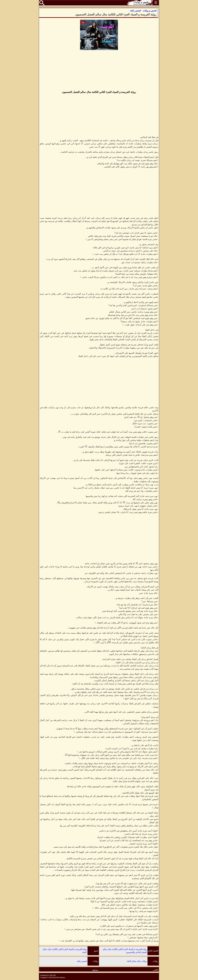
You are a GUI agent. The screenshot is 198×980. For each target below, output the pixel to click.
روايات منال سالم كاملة (137, 961)
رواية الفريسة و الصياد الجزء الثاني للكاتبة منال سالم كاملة (65, 951)
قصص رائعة (82, 961)
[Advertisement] (99, 71)
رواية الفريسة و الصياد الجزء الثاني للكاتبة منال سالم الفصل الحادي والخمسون (125, 951)
